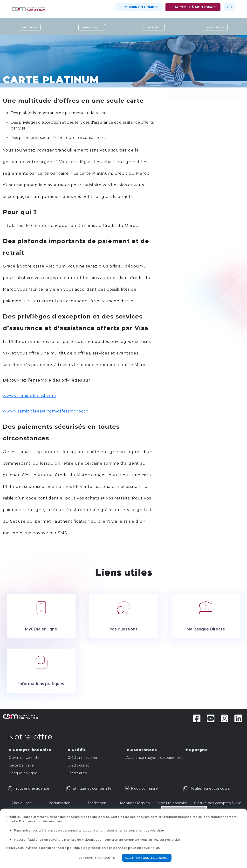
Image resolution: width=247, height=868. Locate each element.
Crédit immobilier (82, 758)
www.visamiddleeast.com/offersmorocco (46, 411)
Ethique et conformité (89, 788)
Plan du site (22, 803)
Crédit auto (77, 773)
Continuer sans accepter (98, 858)
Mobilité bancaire (172, 803)
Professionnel (92, 27)
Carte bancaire (21, 765)
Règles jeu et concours (206, 788)
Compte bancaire (32, 750)
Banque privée (215, 27)
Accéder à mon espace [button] (196, 7)
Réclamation (59, 803)
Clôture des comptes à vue (218, 803)
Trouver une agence (28, 788)
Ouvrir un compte (141, 7)
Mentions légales (135, 803)
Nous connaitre (141, 788)
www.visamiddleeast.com (29, 396)
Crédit (79, 750)
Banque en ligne (23, 773)
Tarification (97, 803)
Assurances (144, 750)
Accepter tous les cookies (147, 858)
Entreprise (154, 27)
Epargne (198, 750)
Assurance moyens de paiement (154, 758)
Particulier (29, 27)
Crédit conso (79, 765)
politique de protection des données (97, 848)
